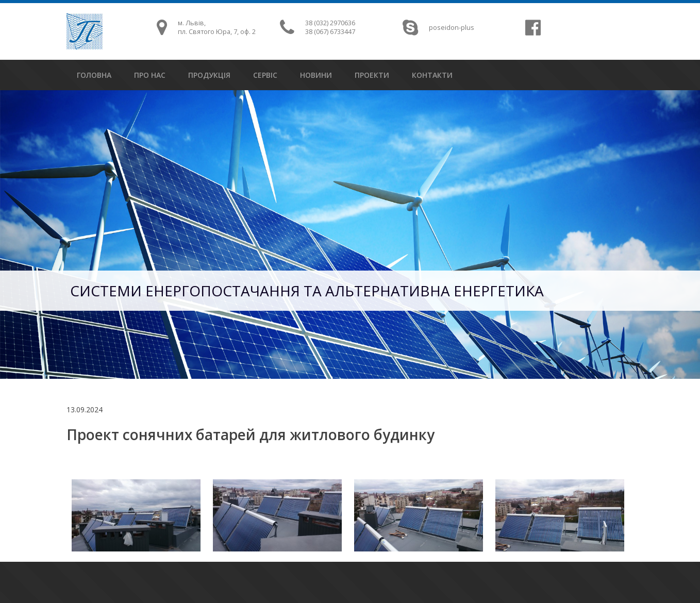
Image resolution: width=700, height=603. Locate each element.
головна (94, 75)
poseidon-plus (452, 28)
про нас (150, 75)
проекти (372, 75)
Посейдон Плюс (85, 31)
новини (316, 75)
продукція (209, 75)
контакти (432, 75)
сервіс (265, 75)
